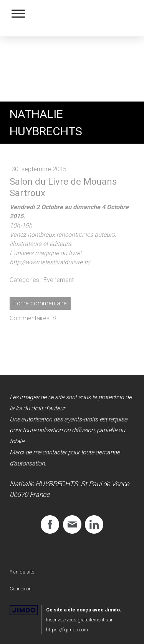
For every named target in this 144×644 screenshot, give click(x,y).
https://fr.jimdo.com (67, 630)
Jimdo (24, 610)
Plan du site (22, 572)
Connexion (21, 589)
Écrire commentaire (40, 303)
